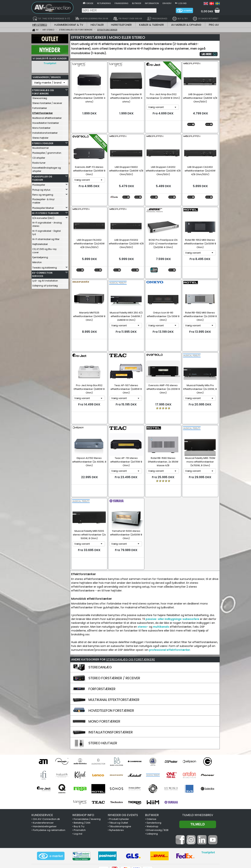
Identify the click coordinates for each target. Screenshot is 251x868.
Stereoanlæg (40, 97)
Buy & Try (79, 791)
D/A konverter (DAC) (43, 217)
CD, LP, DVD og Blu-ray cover (44, 250)
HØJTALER (97, 25)
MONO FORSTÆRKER (104, 686)
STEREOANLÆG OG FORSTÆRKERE (43, 91)
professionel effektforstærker (170, 615)
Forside (89, 3)
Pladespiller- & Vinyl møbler (43, 200)
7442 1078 (168, 849)
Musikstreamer (41, 147)
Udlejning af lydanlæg (45, 285)
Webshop (152, 791)
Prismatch (80, 795)
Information (152, 3)
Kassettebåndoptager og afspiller (47, 168)
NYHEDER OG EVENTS (123, 780)
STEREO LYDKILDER (43, 142)
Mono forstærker (41, 127)
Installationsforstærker (45, 132)
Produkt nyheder (119, 784)
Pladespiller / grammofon (47, 152)
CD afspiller (39, 157)
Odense (151, 784)
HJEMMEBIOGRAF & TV (69, 25)
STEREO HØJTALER (103, 708)
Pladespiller (39, 184)
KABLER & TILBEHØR (152, 25)
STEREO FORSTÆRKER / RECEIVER (114, 643)
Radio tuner (39, 162)
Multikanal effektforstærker (47, 117)
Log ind (182, 3)
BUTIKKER (152, 780)
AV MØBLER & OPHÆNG (186, 25)
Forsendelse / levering (87, 784)
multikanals (161, 592)
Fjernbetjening (40, 256)
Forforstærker (40, 107)
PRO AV (214, 25)
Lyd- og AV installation (45, 280)
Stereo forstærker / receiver (47, 102)
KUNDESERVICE (42, 780)
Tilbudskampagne (120, 791)
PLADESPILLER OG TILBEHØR (42, 177)
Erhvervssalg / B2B (157, 795)
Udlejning (152, 799)
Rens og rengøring (43, 194)
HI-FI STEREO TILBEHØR (45, 212)
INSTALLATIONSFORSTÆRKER (111, 697)
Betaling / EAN (82, 788)
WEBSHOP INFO (83, 780)
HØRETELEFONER (121, 25)
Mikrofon (37, 261)
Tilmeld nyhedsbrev (198, 780)
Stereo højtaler (40, 137)
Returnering (104, 3)
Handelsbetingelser (45, 791)
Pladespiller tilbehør (43, 207)
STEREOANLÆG (100, 632)
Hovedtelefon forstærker (46, 122)
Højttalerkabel (40, 243)
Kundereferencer (43, 788)
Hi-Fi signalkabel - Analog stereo (47, 223)
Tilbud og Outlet (119, 788)
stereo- (143, 592)
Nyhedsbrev (116, 795)
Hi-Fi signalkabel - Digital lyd (47, 232)
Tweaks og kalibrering (45, 267)
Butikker (137, 3)
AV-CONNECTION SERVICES (42, 274)
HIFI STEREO (40, 25)
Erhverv (167, 3)
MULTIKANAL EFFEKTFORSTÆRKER (114, 665)
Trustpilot (50, 63)
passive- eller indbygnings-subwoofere (172, 584)
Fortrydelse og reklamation (49, 795)
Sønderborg (154, 788)
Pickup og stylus (41, 189)
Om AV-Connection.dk (46, 784)
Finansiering (121, 3)
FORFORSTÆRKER (102, 654)
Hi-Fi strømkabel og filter (46, 238)
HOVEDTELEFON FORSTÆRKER (111, 675)
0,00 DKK (207, 11)
